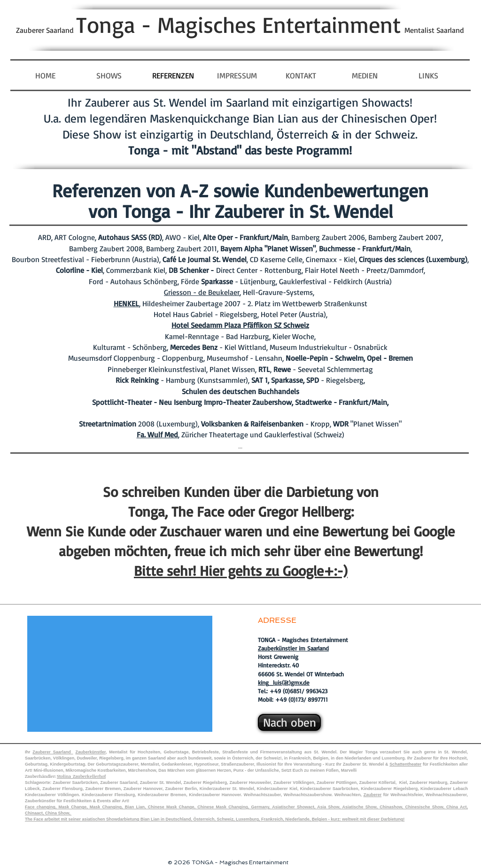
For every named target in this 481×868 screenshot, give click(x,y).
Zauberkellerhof (89, 776)
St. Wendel (325, 752)
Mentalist (119, 752)
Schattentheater (405, 764)
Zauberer (373, 795)
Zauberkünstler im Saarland (293, 648)
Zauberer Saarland (53, 752)
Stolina (65, 776)
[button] (365, 76)
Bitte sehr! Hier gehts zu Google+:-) (241, 570)
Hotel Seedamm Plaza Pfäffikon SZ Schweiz (240, 325)
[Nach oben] (289, 722)
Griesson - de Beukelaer (202, 292)
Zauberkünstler (90, 752)
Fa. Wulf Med (157, 434)
